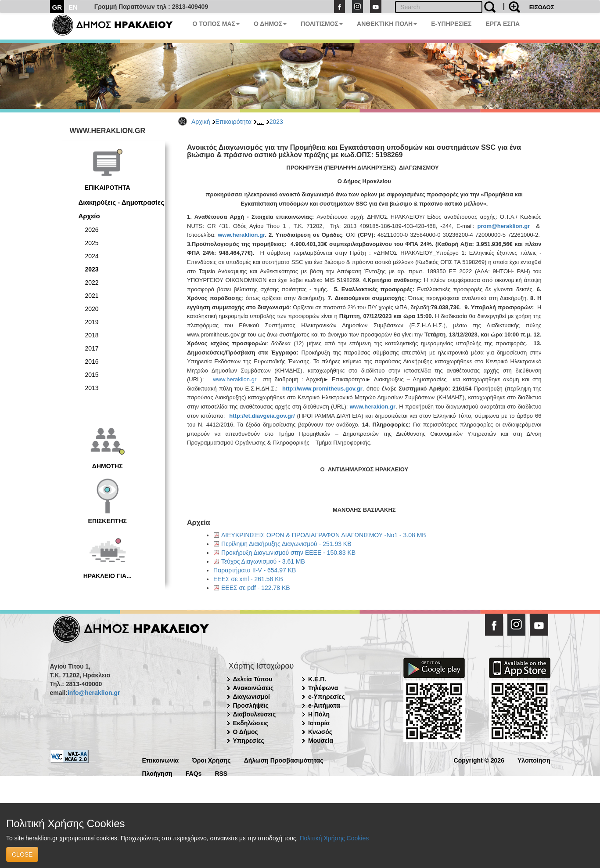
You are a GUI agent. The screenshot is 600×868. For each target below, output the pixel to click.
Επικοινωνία (161, 760)
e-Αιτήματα (324, 705)
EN (73, 7)
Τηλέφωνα (323, 688)
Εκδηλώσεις (251, 723)
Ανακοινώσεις (253, 688)
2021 (92, 296)
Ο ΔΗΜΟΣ (270, 24)
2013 (92, 388)
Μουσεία (321, 741)
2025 (92, 243)
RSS (221, 773)
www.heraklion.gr (235, 379)
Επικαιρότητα (234, 122)
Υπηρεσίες (249, 741)
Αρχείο (89, 216)
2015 (92, 375)
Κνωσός (320, 732)
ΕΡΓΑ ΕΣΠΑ (503, 24)
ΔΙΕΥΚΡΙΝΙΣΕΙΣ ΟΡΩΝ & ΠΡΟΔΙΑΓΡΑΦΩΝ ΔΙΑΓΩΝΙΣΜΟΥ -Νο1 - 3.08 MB (324, 535)
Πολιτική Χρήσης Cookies (334, 838)
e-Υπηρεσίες (327, 697)
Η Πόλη (319, 714)
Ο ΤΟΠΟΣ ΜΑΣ (216, 24)
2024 (92, 256)
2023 (276, 122)
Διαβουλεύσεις (255, 714)
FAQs (194, 773)
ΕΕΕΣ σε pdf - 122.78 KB (256, 588)
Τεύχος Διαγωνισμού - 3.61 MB (263, 561)
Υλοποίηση (534, 760)
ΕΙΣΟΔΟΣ (542, 7)
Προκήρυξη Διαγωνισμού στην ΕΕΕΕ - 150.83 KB (288, 553)
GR (57, 7)
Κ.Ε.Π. (317, 679)
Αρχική (201, 122)
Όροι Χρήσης (211, 760)
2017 (92, 348)
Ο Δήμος (246, 732)
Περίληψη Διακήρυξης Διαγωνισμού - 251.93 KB (286, 544)
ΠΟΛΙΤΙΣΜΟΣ (322, 24)
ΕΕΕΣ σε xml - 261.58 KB (248, 579)
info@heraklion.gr (94, 693)
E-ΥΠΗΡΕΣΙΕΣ (451, 24)
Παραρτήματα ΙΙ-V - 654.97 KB (255, 570)
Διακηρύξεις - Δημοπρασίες (121, 202)
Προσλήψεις (251, 705)
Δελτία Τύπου (253, 679)
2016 (92, 362)
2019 (92, 322)
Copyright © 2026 (479, 760)
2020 (92, 309)
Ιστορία (319, 723)
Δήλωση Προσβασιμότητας (284, 760)
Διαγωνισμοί (251, 697)
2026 (92, 230)
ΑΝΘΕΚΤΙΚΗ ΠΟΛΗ (387, 24)
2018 (92, 335)
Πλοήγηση (157, 773)
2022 (92, 282)
